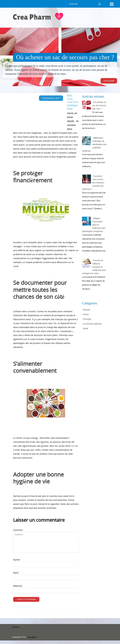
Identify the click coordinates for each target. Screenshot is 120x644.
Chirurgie (87, 319)
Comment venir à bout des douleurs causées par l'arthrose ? (93, 183)
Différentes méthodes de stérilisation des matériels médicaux (94, 144)
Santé (86, 328)
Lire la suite (109, 81)
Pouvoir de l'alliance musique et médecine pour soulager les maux (94, 267)
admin (70, 129)
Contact (16, 631)
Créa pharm (32, 641)
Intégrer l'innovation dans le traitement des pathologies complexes (94, 225)
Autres (86, 314)
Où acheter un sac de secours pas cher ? (99, 105)
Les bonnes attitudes (72, 117)
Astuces (70, 113)
